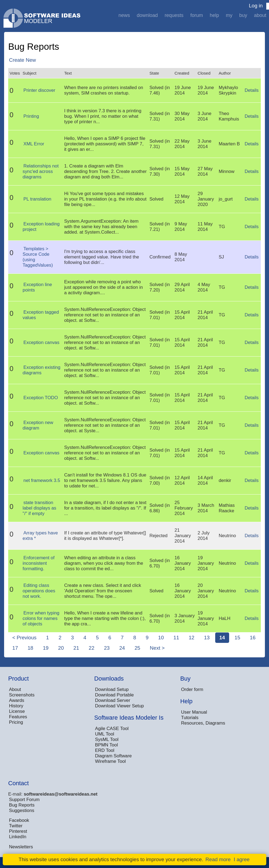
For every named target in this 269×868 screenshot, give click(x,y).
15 (237, 638)
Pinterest (18, 831)
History (16, 706)
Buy (243, 15)
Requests (174, 15)
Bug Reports (22, 805)
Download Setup (112, 689)
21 (76, 648)
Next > (157, 648)
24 (122, 648)
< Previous (24, 638)
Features (18, 717)
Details (252, 90)
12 (192, 638)
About (260, 15)
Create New (23, 60)
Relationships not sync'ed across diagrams (41, 171)
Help (214, 15)
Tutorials (190, 718)
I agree (242, 859)
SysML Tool (107, 739)
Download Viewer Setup (119, 706)
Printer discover (39, 90)
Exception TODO (41, 398)
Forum (197, 15)
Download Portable (114, 695)
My (229, 15)
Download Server (113, 700)
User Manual (194, 712)
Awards (17, 700)
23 (107, 648)
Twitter (16, 826)
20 (61, 648)
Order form (192, 689)
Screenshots (22, 695)
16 (253, 638)
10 (161, 638)
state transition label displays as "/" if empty (39, 508)
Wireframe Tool (110, 761)
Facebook (19, 820)
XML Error (34, 144)
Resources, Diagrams (203, 723)
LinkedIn (18, 837)
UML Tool (105, 734)
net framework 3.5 (42, 480)
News (124, 15)
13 (207, 638)
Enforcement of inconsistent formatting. (39, 563)
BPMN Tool (107, 745)
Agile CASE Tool (112, 729)
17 (15, 648)
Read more (218, 859)
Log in (256, 6)
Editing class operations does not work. (39, 591)
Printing (31, 116)
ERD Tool (105, 750)
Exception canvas (42, 342)
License (17, 711)
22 (92, 648)
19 (46, 648)
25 (138, 648)
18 (30, 648)
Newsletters (21, 847)
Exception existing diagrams (42, 370)
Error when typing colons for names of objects (41, 618)
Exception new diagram (38, 425)
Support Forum (24, 800)
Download (147, 15)
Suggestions (22, 810)
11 (176, 638)
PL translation (37, 199)
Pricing (16, 722)
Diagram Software (113, 756)
